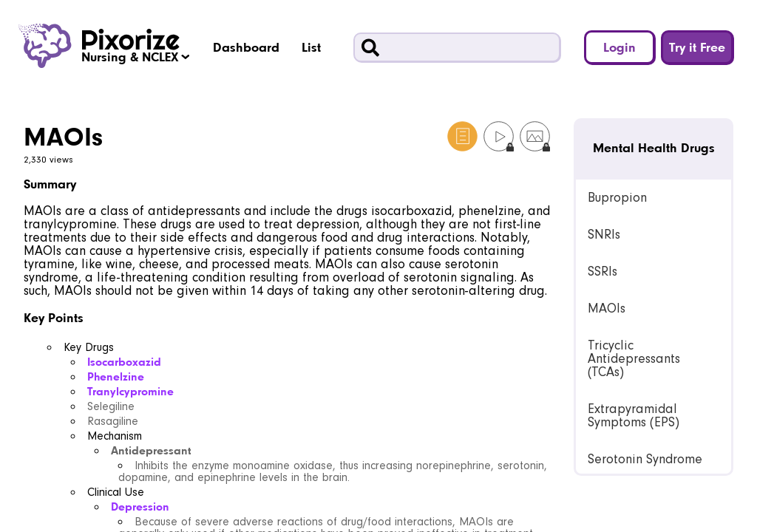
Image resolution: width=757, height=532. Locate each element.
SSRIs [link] (602, 272)
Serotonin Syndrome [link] (645, 459)
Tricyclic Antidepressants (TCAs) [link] (634, 359)
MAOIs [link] (607, 308)
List (311, 47)
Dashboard (246, 47)
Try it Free (697, 47)
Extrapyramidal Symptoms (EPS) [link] (634, 416)
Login (619, 47)
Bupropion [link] (617, 198)
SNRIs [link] (604, 235)
